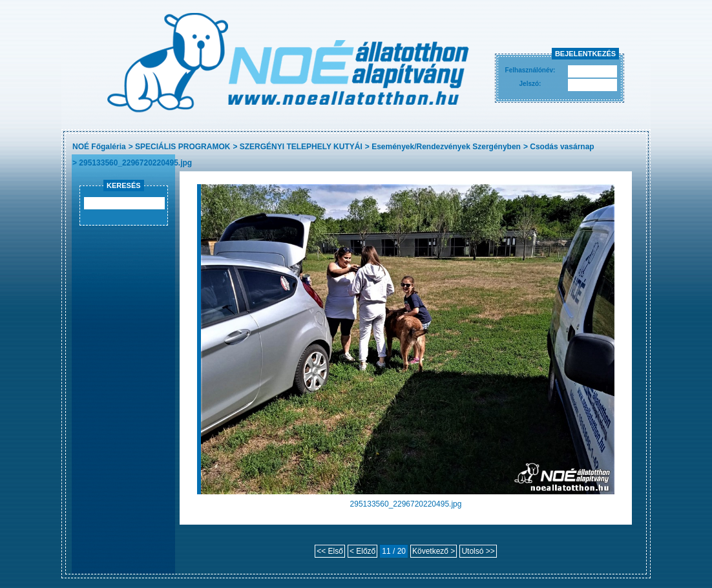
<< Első (330, 551)
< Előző (362, 551)
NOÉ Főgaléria (99, 147)
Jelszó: (530, 84)
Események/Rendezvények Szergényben (446, 147)
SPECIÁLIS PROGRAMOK (183, 147)
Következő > (434, 551)
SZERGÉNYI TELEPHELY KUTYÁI (301, 147)
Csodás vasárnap (562, 147)
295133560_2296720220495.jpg (135, 163)
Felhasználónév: (530, 70)
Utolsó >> (478, 551)
